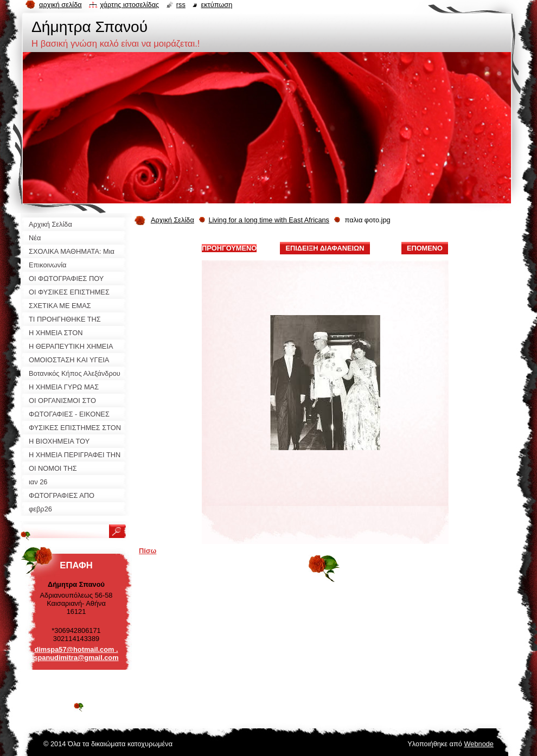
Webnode (479, 744)
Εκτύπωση (216, 5)
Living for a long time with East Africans (269, 220)
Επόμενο (425, 248)
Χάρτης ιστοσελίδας (129, 5)
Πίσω (148, 551)
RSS (181, 5)
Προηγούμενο (229, 248)
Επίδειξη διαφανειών (325, 248)
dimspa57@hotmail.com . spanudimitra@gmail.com (76, 654)
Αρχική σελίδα (60, 5)
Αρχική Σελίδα (172, 220)
